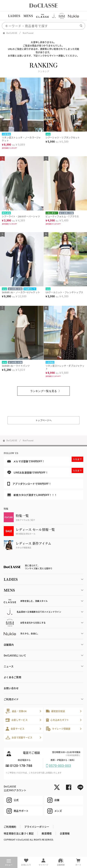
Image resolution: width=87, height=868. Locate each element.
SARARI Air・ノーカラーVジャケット (21, 292)
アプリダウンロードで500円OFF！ (29, 484)
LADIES (14, 16)
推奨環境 (47, 833)
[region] (43, 16)
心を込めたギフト (57, 720)
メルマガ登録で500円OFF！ (45, 460)
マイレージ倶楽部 (58, 729)
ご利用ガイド (11, 699)
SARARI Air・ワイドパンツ (16, 366)
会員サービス (15, 729)
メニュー (9, 863)
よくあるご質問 (12, 677)
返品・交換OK (16, 711)
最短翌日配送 (55, 711)
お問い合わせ (11, 688)
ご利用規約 (10, 827)
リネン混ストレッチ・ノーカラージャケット (21, 139)
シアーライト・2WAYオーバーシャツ (21, 216)
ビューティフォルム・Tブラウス (62, 216)
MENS (28, 16)
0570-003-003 (60, 766)
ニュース (9, 666)
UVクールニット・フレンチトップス (64, 292)
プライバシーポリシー (37, 827)
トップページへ (43, 420)
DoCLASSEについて (15, 655)
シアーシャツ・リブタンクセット (63, 137)
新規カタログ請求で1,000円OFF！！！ (32, 495)
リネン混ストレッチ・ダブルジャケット (65, 367)
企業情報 (65, 833)
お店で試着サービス (19, 738)
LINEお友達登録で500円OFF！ (45, 471)
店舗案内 (9, 645)
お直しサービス (17, 720)
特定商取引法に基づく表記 (19, 833)
